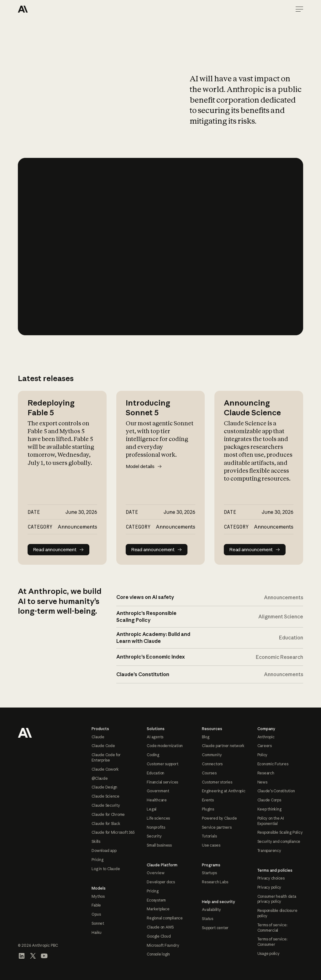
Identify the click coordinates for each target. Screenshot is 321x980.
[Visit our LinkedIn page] (22, 956)
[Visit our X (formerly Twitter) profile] (33, 956)
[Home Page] (40, 9)
